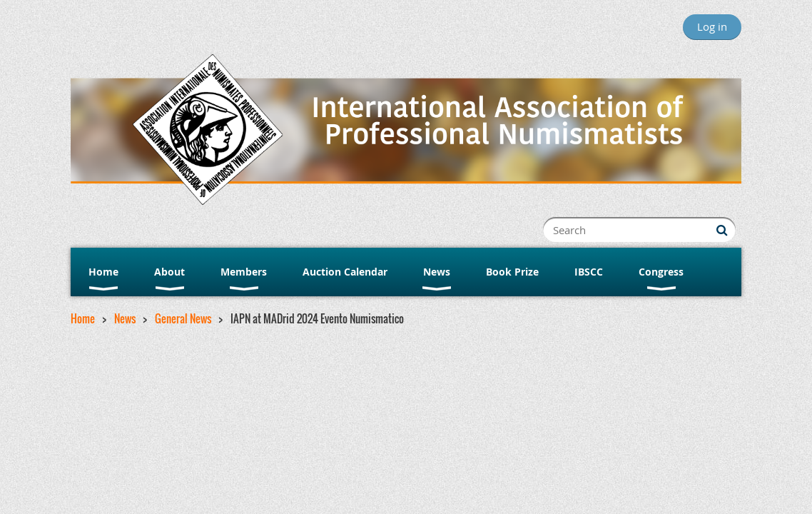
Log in (712, 26)
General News (183, 318)
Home (83, 318)
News (125, 318)
